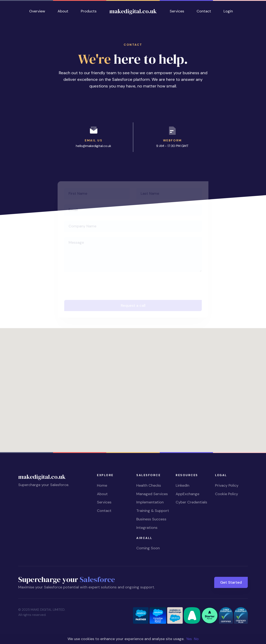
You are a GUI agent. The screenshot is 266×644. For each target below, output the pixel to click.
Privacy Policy (227, 485)
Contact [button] (204, 11)
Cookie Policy (227, 494)
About (102, 494)
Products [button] (89, 11)
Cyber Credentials (191, 502)
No (196, 639)
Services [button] (177, 11)
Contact (104, 511)
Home (102, 485)
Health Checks (149, 485)
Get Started (231, 582)
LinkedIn (183, 485)
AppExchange (187, 494)
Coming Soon (148, 548)
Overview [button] (37, 11)
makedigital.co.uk (133, 11)
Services (104, 502)
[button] (133, 386)
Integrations (147, 528)
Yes (189, 639)
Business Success (151, 519)
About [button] (63, 11)
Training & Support (153, 511)
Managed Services (152, 494)
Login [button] (228, 11)
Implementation (150, 502)
